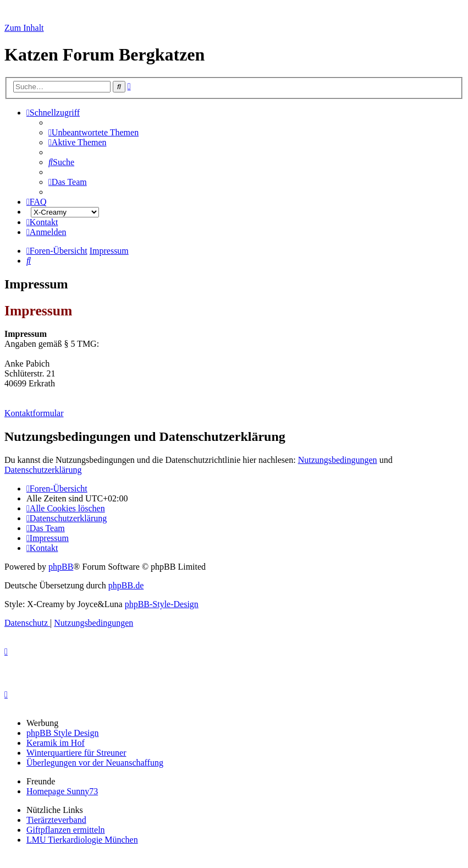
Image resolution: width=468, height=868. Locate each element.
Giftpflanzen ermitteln (66, 830)
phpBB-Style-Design (162, 604)
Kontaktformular (34, 413)
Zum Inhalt (24, 28)
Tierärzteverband (56, 820)
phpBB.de (126, 585)
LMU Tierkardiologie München (82, 840)
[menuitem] (93, 132)
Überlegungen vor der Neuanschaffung (95, 763)
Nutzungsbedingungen (338, 460)
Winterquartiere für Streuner (76, 753)
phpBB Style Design (63, 733)
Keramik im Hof (56, 743)
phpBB (61, 567)
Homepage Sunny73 (62, 791)
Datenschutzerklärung (43, 470)
